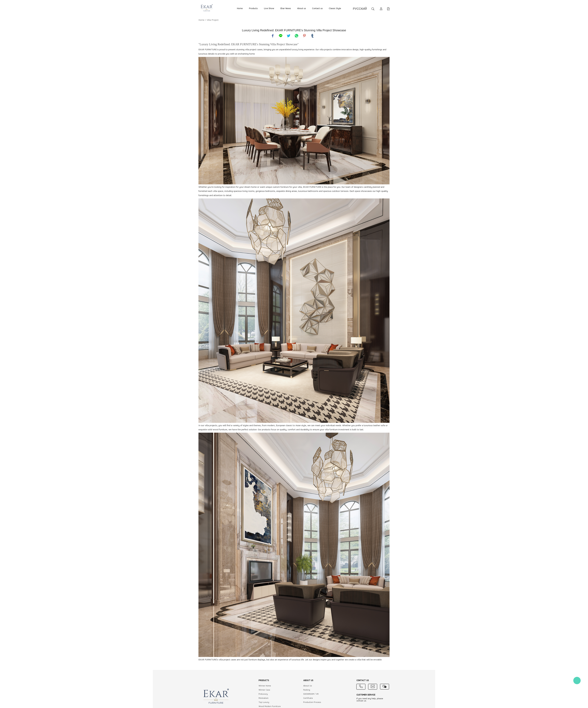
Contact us (317, 9)
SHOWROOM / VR (311, 694)
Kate (577, 681)
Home (240, 9)
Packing (307, 690)
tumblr (312, 36)
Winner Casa (264, 690)
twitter (289, 36)
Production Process (312, 702)
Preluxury (263, 694)
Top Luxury (264, 702)
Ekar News (286, 9)
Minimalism (263, 698)
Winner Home (265, 686)
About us (301, 9)
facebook (273, 36)
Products (253, 9)
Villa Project (213, 20)
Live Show (269, 9)
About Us (308, 686)
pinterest (304, 36)
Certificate (308, 698)
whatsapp (296, 36)
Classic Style (335, 9)
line (281, 36)
